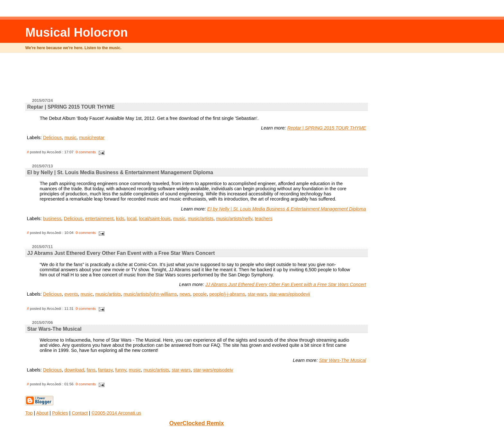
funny (121, 370)
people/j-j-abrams (227, 294)
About (42, 413)
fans (91, 370)
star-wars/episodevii (290, 294)
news (185, 294)
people (200, 294)
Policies (60, 413)
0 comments (86, 152)
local (132, 219)
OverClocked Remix (196, 423)
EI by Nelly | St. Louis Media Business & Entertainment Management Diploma (287, 209)
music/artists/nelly (234, 219)
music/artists (201, 219)
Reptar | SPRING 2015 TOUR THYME (327, 128)
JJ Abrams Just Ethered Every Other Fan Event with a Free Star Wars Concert (286, 284)
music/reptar (92, 138)
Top (29, 413)
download (74, 370)
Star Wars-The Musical (343, 360)
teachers (264, 219)
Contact (80, 413)
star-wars (257, 294)
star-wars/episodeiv (213, 370)
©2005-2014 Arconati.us (117, 413)
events (71, 294)
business (52, 219)
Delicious (52, 138)
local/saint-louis (155, 219)
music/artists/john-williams (150, 294)
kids (120, 219)
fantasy (105, 370)
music (70, 138)
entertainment (99, 219)
